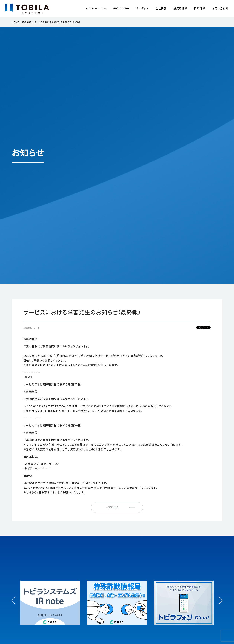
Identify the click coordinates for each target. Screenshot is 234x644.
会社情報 (161, 9)
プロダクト (142, 9)
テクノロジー (121, 9)
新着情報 (27, 22)
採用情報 (200, 9)
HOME (15, 22)
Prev (16, 604)
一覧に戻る (112, 507)
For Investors (96, 9)
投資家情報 (181, 9)
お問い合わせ (220, 9)
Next (218, 597)
